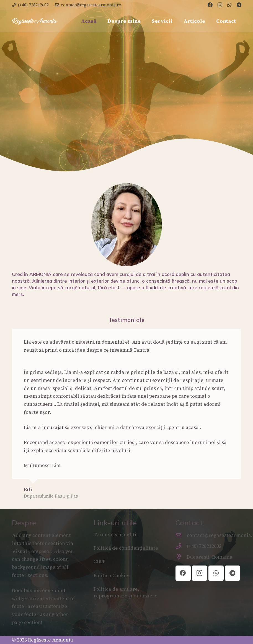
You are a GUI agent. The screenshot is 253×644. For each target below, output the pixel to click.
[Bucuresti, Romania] (181, 557)
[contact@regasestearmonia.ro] (181, 535)
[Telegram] (239, 5)
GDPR (100, 562)
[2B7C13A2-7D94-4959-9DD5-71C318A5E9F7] (34, 21)
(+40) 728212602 (204, 546)
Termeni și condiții (116, 534)
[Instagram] (220, 5)
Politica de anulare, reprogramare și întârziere (126, 592)
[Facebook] (210, 5)
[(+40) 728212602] (181, 546)
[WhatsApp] (229, 5)
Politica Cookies (112, 575)
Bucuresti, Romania (210, 557)
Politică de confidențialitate (126, 548)
